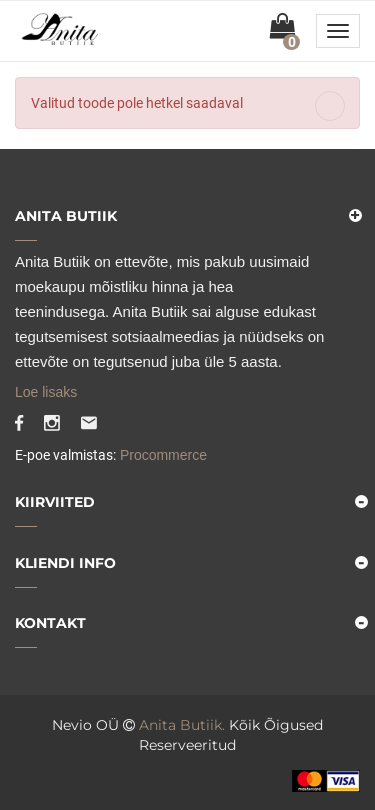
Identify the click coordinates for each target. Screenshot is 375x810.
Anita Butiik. (182, 725)
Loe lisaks (46, 392)
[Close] (330, 106)
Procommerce (161, 455)
